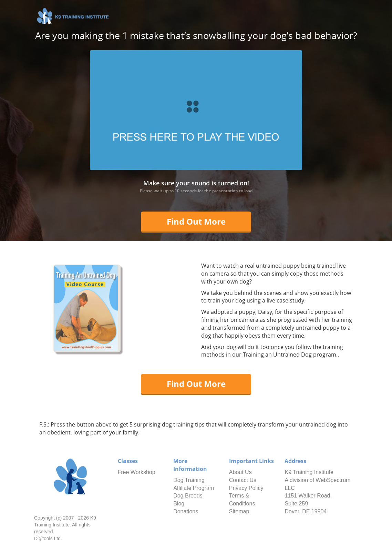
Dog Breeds (188, 496)
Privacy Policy (246, 488)
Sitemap (239, 511)
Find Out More (196, 221)
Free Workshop (137, 472)
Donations (186, 511)
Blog (179, 504)
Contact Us (243, 480)
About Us (240, 472)
